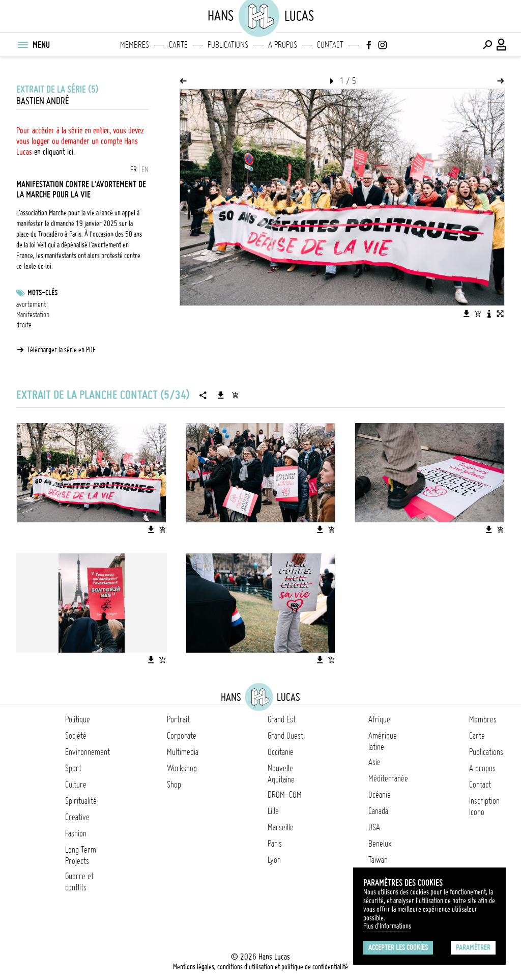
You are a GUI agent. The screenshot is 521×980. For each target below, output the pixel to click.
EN (145, 170)
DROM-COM (285, 795)
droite (24, 325)
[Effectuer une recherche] (487, 45)
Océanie (380, 795)
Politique (78, 719)
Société (76, 736)
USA (374, 827)
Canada (378, 811)
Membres (135, 45)
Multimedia (183, 752)
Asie (374, 762)
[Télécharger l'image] (467, 314)
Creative (77, 817)
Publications (228, 45)
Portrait (178, 719)
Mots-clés (42, 293)
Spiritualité (81, 801)
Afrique (379, 719)
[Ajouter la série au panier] (235, 395)
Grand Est (282, 719)
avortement (31, 304)
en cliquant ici (54, 152)
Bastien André (42, 101)
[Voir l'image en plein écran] (500, 314)
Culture (76, 785)
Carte (178, 45)
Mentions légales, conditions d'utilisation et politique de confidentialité (260, 967)
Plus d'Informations (387, 926)
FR (134, 170)
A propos (283, 45)
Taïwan (378, 860)
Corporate (182, 736)
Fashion (76, 833)
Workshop (182, 768)
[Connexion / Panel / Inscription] (502, 45)
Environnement (88, 752)
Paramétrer (473, 947)
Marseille (281, 827)
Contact (330, 45)
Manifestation (33, 315)
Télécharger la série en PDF (61, 350)
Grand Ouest (285, 736)
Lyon (274, 860)
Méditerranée (388, 778)
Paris (275, 844)
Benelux (380, 844)
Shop (174, 785)
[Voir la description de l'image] (489, 314)
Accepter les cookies (398, 947)
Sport (73, 768)
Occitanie (281, 752)
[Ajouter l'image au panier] (478, 314)
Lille (273, 811)
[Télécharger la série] (221, 395)
